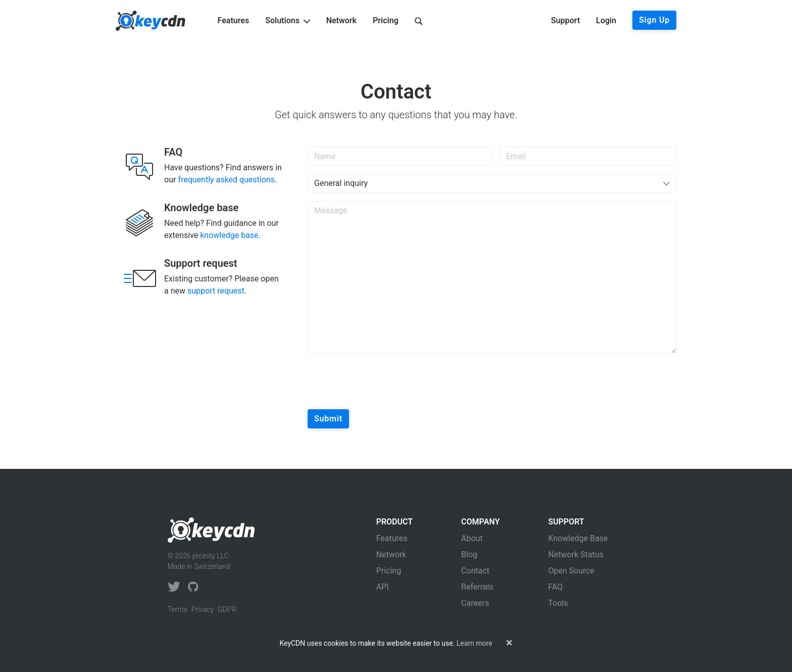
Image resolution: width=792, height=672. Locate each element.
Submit (328, 419)
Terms (178, 609)
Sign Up (654, 20)
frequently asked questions (226, 180)
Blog (469, 555)
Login (606, 20)
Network (341, 20)
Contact (475, 571)
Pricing (386, 20)
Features (234, 20)
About (472, 538)
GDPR (227, 609)
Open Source (571, 571)
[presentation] (384, 381)
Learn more (475, 643)
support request (216, 291)
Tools (558, 603)
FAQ (555, 587)
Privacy (203, 609)
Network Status (576, 555)
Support (565, 20)
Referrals (477, 587)
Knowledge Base (578, 538)
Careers (475, 603)
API (383, 587)
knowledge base (229, 235)
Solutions (287, 20)
